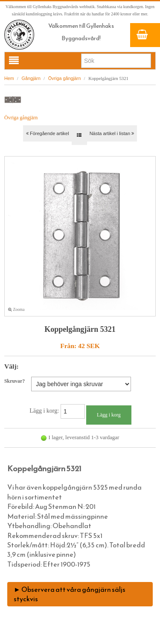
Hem (9, 78)
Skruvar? (15, 381)
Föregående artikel (48, 133)
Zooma (16, 309)
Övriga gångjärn (65, 78)
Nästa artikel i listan (112, 133)
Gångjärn (31, 78)
